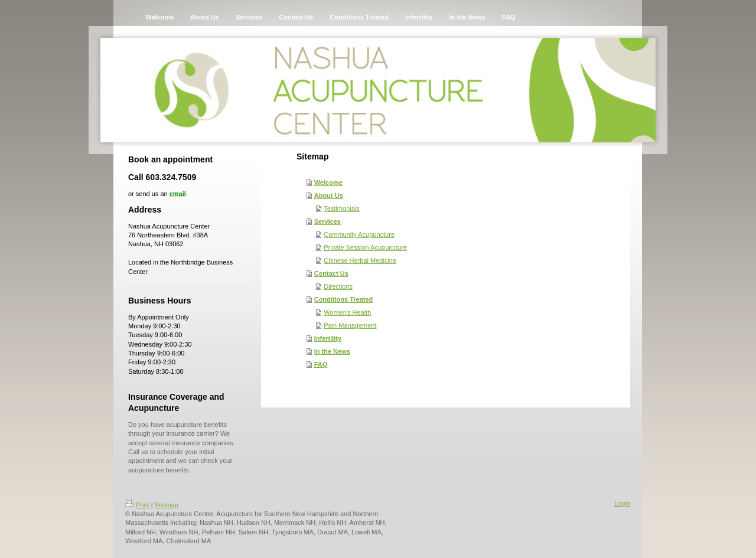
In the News (332, 351)
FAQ (321, 364)
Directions (338, 286)
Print (137, 505)
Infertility (328, 338)
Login (622, 503)
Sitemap (167, 505)
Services (328, 221)
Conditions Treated (344, 299)
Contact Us (331, 273)
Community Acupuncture (359, 234)
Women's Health (347, 312)
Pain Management (350, 325)
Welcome (328, 182)
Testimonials (342, 208)
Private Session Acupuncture (365, 247)
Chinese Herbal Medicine (360, 260)
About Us (329, 195)
